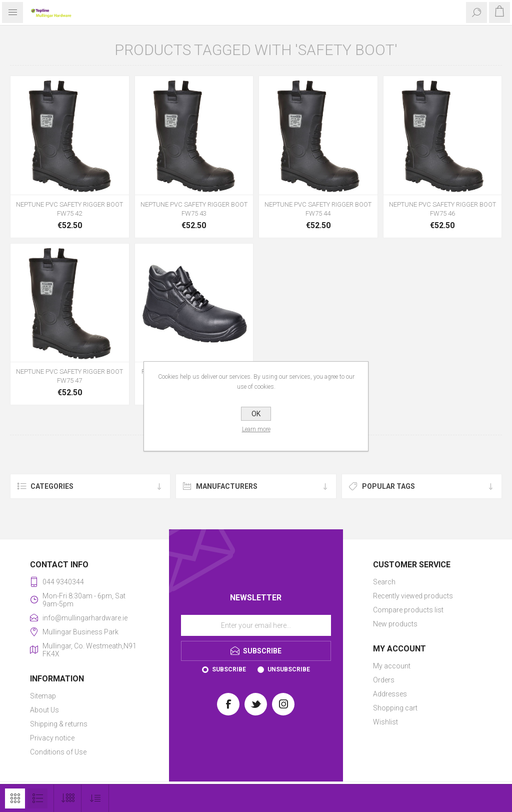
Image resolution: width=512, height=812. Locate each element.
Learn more (256, 429)
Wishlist (385, 722)
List (37, 798)
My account (392, 666)
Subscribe (229, 669)
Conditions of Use (58, 752)
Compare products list (408, 610)
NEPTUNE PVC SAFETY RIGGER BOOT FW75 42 (69, 209)
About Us (44, 710)
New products (395, 624)
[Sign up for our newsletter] (256, 625)
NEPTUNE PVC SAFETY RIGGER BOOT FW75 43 (194, 209)
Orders (384, 680)
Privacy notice (52, 738)
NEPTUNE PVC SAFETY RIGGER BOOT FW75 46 (442, 209)
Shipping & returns (59, 724)
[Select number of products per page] (68, 798)
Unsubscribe (289, 669)
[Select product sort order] (95, 798)
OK (256, 414)
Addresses (390, 694)
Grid (15, 798)
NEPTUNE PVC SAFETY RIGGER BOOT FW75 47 (69, 376)
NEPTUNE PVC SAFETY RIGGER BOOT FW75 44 (318, 209)
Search (384, 582)
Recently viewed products (413, 596)
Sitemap (43, 696)
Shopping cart (395, 708)
